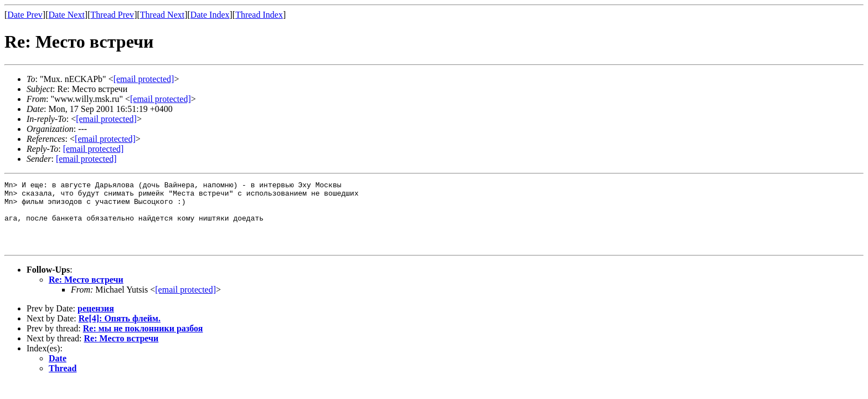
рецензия (96, 322)
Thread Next (162, 15)
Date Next (67, 15)
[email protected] (106, 119)
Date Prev (25, 15)
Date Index (210, 15)
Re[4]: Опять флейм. (120, 332)
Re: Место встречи (86, 293)
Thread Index (259, 15)
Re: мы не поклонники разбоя (143, 342)
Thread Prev (112, 15)
